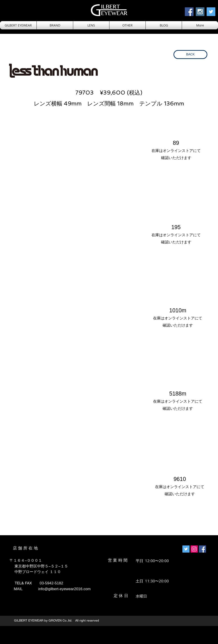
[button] (91, 25)
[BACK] (190, 55)
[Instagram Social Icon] (200, 12)
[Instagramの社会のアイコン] (194, 549)
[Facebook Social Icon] (189, 12)
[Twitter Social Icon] (211, 12)
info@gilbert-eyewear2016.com (65, 589)
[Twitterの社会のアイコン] (186, 549)
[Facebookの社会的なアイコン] (202, 549)
